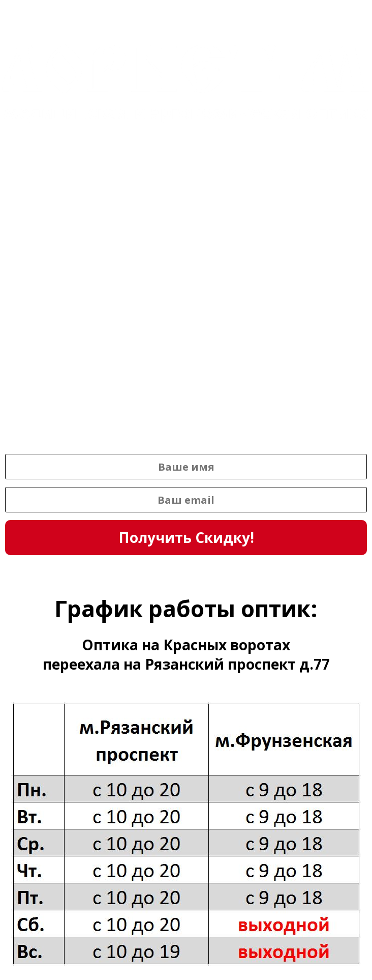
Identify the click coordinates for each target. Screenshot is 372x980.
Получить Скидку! (186, 537)
